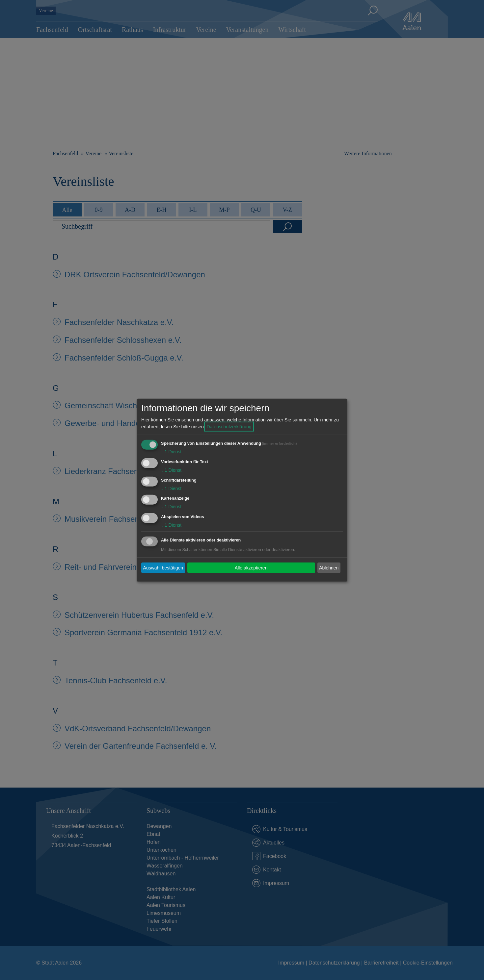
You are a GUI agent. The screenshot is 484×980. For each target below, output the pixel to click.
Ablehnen (329, 567)
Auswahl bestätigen (163, 567)
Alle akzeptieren (251, 567)
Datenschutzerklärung (229, 427)
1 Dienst (171, 452)
